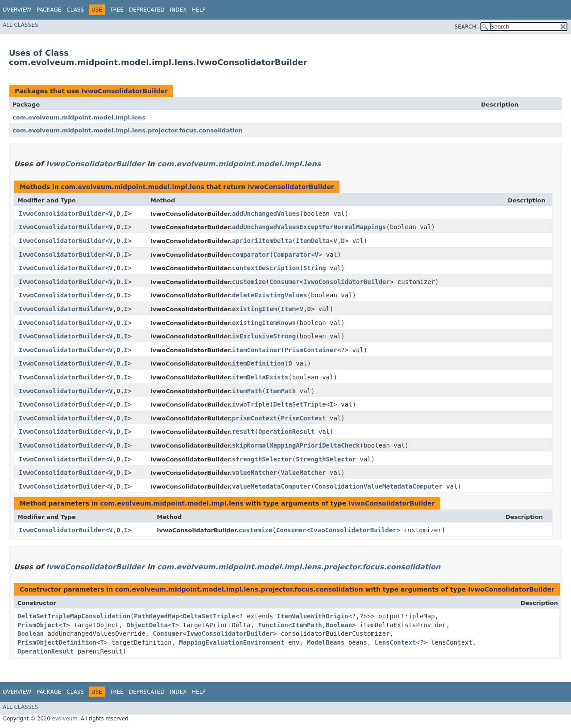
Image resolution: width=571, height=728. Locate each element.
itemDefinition (258, 363)
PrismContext (303, 418)
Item (288, 309)
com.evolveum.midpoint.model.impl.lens (79, 117)
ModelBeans (326, 642)
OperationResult (286, 432)
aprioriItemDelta (262, 241)
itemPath (247, 391)
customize (249, 282)
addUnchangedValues (266, 214)
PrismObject (38, 625)
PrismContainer (311, 350)
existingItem (254, 309)
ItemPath (281, 391)
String (315, 268)
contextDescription (266, 268)
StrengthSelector (326, 459)
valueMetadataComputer (271, 486)
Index (178, 10)
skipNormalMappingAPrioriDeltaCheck (296, 445)
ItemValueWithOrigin (313, 616)
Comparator (292, 255)
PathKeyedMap (156, 616)
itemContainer (257, 350)
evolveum (64, 719)
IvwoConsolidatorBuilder (124, 91)
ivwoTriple (251, 404)
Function (273, 625)
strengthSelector (262, 459)
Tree (117, 10)
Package (49, 10)
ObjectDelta (147, 625)
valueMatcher (254, 473)
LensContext (395, 642)
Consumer (284, 282)
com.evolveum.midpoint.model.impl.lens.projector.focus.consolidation (128, 130)
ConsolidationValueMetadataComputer (379, 486)
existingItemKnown (264, 323)
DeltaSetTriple (300, 404)
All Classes (20, 25)
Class (75, 10)
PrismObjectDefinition (57, 642)
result (243, 432)
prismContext (254, 418)
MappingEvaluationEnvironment (232, 642)
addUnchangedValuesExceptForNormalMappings (309, 227)
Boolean (339, 625)
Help (199, 10)
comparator (251, 255)
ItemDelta (313, 241)
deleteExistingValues (270, 295)
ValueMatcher (303, 473)
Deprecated (147, 10)
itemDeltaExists (260, 377)
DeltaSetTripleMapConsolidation (74, 616)
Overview (17, 10)
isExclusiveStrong (264, 336)
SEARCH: (466, 27)
